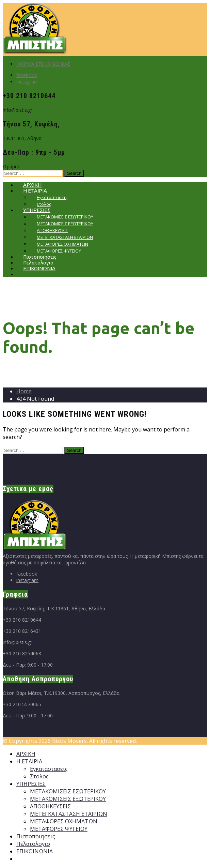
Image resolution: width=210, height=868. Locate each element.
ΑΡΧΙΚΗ (26, 754)
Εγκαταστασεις (49, 769)
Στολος (39, 776)
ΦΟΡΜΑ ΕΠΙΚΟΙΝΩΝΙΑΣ (43, 64)
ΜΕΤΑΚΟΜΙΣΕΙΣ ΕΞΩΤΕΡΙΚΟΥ (68, 799)
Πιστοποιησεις (36, 836)
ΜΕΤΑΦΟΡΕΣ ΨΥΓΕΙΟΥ (59, 829)
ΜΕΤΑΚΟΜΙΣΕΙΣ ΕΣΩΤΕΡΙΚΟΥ (68, 791)
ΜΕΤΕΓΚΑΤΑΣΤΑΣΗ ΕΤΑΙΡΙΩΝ (69, 814)
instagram (27, 82)
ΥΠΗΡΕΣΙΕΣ (31, 784)
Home (24, 391)
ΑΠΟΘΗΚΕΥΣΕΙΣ (50, 806)
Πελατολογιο (33, 844)
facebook (27, 75)
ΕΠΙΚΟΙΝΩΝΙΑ (39, 268)
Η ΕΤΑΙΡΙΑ (29, 761)
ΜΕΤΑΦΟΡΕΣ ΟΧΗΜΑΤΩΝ (64, 821)
